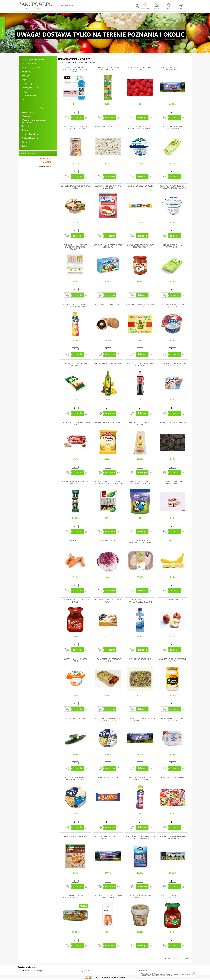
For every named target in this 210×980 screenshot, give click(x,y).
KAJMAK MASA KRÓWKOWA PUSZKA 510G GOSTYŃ (75, 128)
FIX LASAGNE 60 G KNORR (75, 836)
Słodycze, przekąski (31, 96)
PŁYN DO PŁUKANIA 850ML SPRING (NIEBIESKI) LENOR (140, 601)
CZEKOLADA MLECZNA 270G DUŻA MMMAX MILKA (140, 719)
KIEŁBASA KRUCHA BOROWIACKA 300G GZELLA (75, 483)
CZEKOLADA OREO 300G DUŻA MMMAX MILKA (172, 69)
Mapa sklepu (143, 970)
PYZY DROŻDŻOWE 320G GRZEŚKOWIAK (172, 128)
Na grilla (26, 72)
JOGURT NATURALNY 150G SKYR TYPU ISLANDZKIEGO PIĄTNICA (173, 187)
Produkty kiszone (30, 138)
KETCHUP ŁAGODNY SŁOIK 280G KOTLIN (172, 897)
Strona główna (145, 8)
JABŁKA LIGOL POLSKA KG (172, 600)
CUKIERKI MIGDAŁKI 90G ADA (108, 127)
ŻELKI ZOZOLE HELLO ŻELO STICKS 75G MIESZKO (108, 69)
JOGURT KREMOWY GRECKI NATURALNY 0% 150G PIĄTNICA (140, 128)
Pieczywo (27, 84)
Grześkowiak (28, 112)
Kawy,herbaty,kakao (31, 68)
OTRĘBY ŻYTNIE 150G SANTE (108, 422)
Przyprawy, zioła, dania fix (34, 108)
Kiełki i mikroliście (30, 134)
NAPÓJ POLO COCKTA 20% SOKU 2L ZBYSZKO (140, 364)
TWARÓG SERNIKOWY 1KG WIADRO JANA (140, 897)
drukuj (186, 958)
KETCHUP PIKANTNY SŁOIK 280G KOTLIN (75, 601)
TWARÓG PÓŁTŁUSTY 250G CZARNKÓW (173, 719)
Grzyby (26, 142)
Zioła (25, 130)
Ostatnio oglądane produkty (34, 972)
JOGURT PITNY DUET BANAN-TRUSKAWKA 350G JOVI (75, 305)
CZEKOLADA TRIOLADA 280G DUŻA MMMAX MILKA (108, 837)
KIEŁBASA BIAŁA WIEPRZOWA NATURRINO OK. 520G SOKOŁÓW (108, 483)
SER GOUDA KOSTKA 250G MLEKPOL (75, 364)
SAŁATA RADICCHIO (108, 541)
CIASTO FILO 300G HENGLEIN (140, 186)
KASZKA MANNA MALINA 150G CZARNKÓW (172, 305)
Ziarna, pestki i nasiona (32, 104)
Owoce (26, 126)
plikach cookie (168, 976)
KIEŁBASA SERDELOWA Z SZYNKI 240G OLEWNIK (108, 897)
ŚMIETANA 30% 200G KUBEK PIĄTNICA (76, 660)
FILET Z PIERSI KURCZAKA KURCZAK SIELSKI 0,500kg (140, 542)
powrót (167, 958)
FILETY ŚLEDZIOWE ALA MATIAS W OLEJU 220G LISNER (140, 837)
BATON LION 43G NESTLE (108, 777)
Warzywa (27, 116)
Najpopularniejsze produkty (34, 970)
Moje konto (157, 8)
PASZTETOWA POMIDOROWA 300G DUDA (75, 423)
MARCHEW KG (75, 541)
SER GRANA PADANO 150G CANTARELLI (140, 423)
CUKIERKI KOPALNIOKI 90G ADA (173, 422)
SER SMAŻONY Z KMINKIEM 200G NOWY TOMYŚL (172, 483)
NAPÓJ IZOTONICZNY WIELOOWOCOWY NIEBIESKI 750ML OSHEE (75, 70)
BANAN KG (172, 541)
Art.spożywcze (29, 64)
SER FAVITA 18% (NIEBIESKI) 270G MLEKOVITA (108, 246)
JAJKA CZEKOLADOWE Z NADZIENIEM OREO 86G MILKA (140, 483)
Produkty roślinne (30, 88)
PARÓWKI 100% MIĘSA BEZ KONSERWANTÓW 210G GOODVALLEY (75, 247)
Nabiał (26, 76)
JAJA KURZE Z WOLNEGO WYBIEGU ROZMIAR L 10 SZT (75, 897)
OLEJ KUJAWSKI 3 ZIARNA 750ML (108, 363)
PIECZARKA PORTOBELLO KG (108, 304)
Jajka (25, 146)
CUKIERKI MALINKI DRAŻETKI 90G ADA (140, 69)
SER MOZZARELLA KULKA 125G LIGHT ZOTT (172, 364)
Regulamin (86, 970)
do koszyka (78, 118)
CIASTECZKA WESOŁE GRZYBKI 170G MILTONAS (173, 837)
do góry (177, 958)
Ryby (25, 92)
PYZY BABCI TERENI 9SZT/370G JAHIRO (108, 660)
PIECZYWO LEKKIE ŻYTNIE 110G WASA (108, 601)
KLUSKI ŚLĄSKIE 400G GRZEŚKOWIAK (172, 246)
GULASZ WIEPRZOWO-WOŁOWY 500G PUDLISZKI (140, 246)
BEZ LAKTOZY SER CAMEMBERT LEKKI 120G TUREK (108, 719)
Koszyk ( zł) (180, 8)
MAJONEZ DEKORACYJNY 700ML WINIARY (172, 660)
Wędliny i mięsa (29, 100)
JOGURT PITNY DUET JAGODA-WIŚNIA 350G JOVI (140, 778)
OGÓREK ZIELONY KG (75, 718)
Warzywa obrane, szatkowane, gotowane (34, 121)
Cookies (85, 972)
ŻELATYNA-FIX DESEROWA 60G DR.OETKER (108, 187)
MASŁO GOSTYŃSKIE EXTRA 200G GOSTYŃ (140, 305)
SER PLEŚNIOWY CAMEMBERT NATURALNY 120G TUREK (75, 778)
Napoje (26, 80)
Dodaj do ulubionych (86, 118)
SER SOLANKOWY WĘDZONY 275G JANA (75, 187)
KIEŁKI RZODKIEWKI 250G (140, 659)
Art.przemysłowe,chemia (33, 60)
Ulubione (169, 8)
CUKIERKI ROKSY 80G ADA (172, 777)
